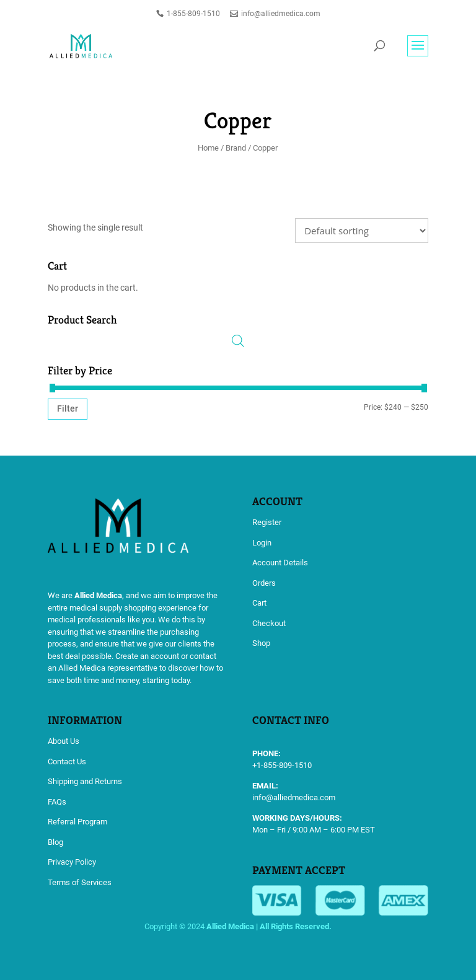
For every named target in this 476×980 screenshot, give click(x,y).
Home (208, 148)
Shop (261, 643)
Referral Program (77, 822)
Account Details (280, 563)
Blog (55, 842)
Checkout (269, 623)
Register (267, 522)
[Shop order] (362, 231)
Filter (68, 408)
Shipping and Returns (85, 781)
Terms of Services (80, 882)
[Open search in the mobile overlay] (238, 341)
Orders (264, 583)
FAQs (57, 802)
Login (262, 543)
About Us (64, 741)
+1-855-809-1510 (282, 765)
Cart (259, 603)
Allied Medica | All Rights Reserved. (269, 926)
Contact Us (67, 761)
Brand (236, 148)
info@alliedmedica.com (294, 797)
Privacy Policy (72, 862)
